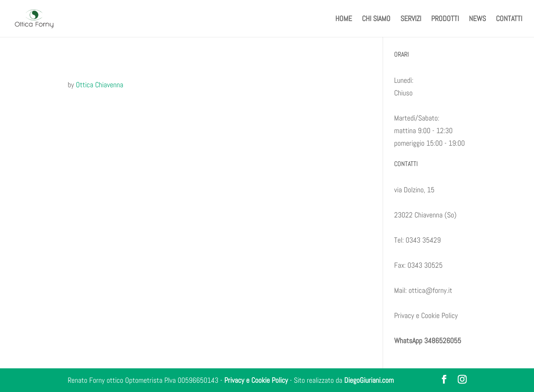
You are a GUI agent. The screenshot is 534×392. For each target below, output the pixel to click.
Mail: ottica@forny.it (423, 290)
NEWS (477, 20)
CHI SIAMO (376, 20)
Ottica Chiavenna (100, 85)
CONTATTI (509, 20)
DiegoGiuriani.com (369, 380)
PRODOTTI (445, 20)
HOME (344, 20)
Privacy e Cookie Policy (426, 315)
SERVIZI (411, 20)
